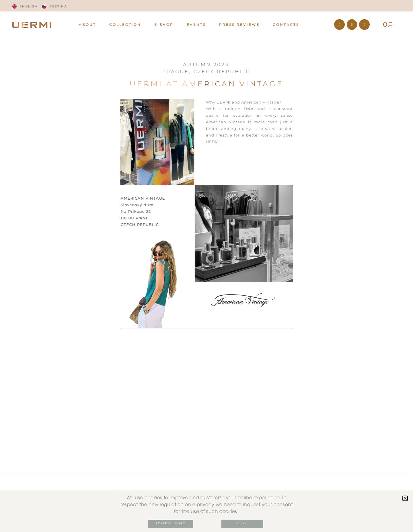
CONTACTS (286, 25)
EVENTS (196, 25)
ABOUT (87, 25)
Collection (125, 25)
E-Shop (164, 25)
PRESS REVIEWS (239, 25)
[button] (405, 499)
